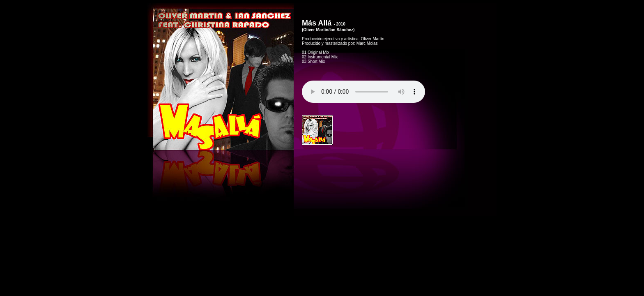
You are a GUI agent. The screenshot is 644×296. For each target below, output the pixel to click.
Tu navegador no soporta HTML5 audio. (363, 92)
